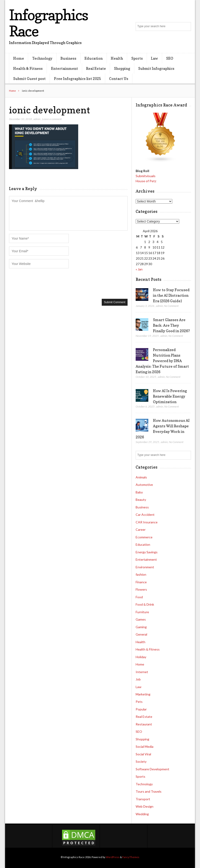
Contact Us (119, 79)
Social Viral (143, 754)
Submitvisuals (146, 176)
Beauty (141, 500)
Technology (42, 58)
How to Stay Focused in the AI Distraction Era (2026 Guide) (171, 295)
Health (117, 58)
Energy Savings (147, 552)
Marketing (143, 694)
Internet (142, 672)
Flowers (141, 589)
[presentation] (44, 283)
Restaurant (144, 724)
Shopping (122, 68)
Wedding (142, 814)
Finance (141, 582)
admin (37, 119)
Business (68, 58)
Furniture (142, 612)
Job (138, 679)
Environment (145, 567)
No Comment (171, 306)
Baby (139, 492)
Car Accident (145, 515)
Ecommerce (144, 537)
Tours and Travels (149, 791)
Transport (143, 799)
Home (19, 58)
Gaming (141, 627)
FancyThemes (131, 857)
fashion (141, 574)
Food (139, 597)
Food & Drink (145, 604)
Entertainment (64, 68)
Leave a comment (52, 119)
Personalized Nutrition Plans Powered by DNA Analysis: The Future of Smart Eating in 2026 (162, 361)
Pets (139, 702)
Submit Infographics (156, 68)
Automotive (144, 485)
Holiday (141, 657)
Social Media (145, 746)
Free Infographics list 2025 (78, 79)
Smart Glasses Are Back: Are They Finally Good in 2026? (171, 325)
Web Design (145, 806)
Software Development (152, 769)
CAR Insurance (147, 522)
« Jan (139, 269)
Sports (137, 58)
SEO (170, 58)
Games (141, 619)
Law (154, 58)
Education (94, 58)
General (141, 634)
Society (141, 761)
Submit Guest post (29, 79)
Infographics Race (48, 23)
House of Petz (146, 181)
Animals (141, 477)
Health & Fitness (28, 68)
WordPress (113, 857)
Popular (141, 709)
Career (141, 529)
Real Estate (96, 68)
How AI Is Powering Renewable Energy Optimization (170, 396)
